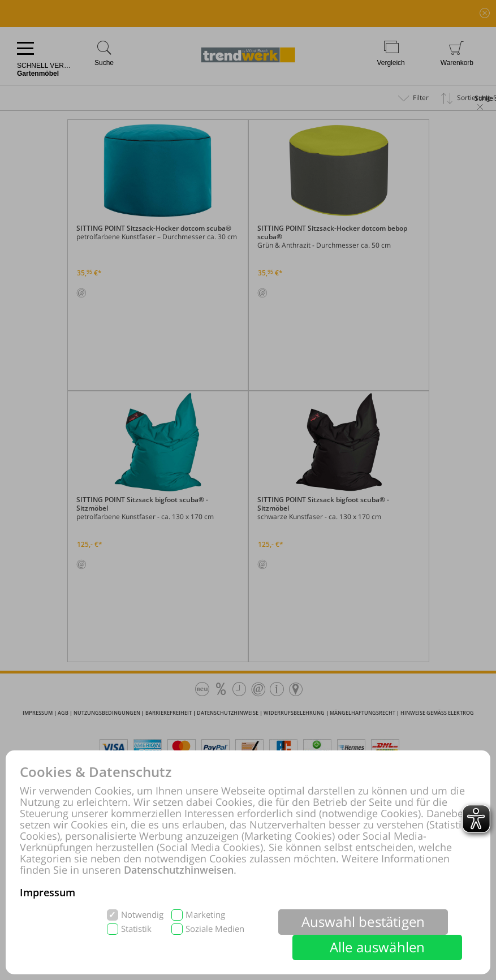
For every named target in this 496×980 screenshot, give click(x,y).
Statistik (136, 929)
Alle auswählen (378, 947)
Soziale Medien (215, 929)
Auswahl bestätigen (363, 921)
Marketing (205, 915)
